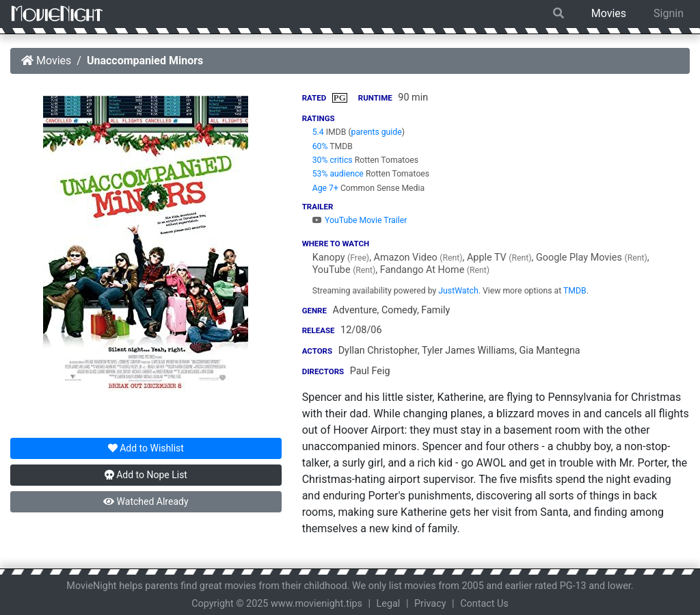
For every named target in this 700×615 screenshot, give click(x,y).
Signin (669, 13)
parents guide (377, 132)
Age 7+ (325, 188)
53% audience (338, 174)
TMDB (575, 291)
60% (320, 146)
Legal (389, 604)
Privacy (430, 604)
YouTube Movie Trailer (360, 220)
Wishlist (146, 448)
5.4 (318, 132)
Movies (609, 13)
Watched (146, 501)
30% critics (333, 160)
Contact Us (484, 604)
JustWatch (458, 291)
